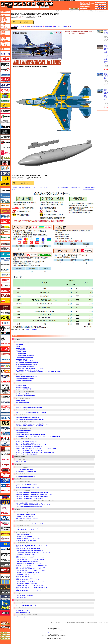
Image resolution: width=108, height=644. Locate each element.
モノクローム (5, 560)
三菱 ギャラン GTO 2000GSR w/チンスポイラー (26, 554)
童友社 (5, 333)
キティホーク (5, 201)
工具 (38, 4)
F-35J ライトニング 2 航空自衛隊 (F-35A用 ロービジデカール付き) (31, 412)
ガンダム (29, 4)
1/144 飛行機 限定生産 (25, 398)
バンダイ (5, 382)
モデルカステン (5, 554)
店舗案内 (101, 9)
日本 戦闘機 (57, 26)
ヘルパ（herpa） (5, 459)
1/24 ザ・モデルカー (25, 526)
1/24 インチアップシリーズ (25, 593)
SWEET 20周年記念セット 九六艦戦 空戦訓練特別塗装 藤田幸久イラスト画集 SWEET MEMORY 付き (38, 372)
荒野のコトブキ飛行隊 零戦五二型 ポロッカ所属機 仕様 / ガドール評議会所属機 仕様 (35, 452)
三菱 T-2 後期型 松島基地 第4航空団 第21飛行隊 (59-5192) (29, 503)
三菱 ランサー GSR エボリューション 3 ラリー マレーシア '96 (30, 560)
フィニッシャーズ (5, 418)
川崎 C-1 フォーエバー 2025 (22, 486)
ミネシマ (5, 518)
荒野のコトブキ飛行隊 (26, 439)
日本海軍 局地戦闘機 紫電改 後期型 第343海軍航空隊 (27, 417)
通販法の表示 (5, 639)
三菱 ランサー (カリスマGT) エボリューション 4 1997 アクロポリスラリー (32, 565)
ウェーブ (5, 127)
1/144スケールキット (24, 342)
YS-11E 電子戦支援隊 (20, 401)
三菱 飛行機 (64, 26)
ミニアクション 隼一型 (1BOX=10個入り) (25, 470)
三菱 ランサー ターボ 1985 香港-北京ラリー (25, 515)
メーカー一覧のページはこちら (5, 54)
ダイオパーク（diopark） (5, 308)
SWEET (17, 342)
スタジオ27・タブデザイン (5, 290)
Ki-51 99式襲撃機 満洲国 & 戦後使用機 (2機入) (26, 396)
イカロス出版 (5, 111)
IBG (5, 64)
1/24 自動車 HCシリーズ (26, 532)
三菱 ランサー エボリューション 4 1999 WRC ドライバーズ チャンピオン (32, 545)
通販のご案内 (5, 635)
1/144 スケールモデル (29, 392)
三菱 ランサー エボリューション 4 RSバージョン (27, 562)
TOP (7, 7)
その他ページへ (5, 34)
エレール (5, 179)
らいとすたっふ (5, 592)
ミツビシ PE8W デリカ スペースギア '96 (25, 530)
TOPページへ (5, 12)
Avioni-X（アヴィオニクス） (5, 69)
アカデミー (5, 80)
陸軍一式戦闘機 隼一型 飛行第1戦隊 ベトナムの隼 (27, 363)
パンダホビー (5, 387)
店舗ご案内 (5, 633)
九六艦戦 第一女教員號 (21, 352)
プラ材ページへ (5, 43)
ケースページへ (5, 45)
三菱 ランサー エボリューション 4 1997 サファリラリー (28, 549)
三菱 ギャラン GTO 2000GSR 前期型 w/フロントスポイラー (29, 569)
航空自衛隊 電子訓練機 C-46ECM (23, 431)
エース (5, 158)
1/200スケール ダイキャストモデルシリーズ (44, 501)
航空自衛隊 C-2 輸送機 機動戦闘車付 (24, 389)
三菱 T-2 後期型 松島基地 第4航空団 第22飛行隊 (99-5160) (29, 507)
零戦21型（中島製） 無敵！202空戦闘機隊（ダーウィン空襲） (30, 368)
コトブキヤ (5, 237)
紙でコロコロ (5, 196)
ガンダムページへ (5, 27)
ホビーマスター (5, 491)
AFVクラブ (5, 147)
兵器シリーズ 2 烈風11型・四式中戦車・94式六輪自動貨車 (29, 407)
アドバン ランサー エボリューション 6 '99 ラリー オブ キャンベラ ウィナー (33, 553)
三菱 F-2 (28, 26)
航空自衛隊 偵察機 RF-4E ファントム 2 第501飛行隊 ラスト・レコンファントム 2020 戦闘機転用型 (38, 436)
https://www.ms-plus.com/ (54, 633)
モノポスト (5, 565)
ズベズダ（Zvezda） (5, 301)
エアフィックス (5, 142)
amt (5, 153)
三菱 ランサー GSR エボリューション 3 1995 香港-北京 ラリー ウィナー (32, 587)
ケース (47, 4)
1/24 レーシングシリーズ (24, 512)
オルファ (5, 184)
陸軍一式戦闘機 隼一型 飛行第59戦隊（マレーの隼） (27, 370)
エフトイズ (18, 467)
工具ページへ (5, 40)
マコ (5, 497)
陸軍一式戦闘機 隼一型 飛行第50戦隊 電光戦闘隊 (27, 365)
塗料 (33, 4)
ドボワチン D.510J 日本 (21, 617)
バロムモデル (5, 376)
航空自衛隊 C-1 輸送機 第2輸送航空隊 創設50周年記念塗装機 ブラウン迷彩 (32, 424)
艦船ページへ (5, 20)
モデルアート (5, 549)
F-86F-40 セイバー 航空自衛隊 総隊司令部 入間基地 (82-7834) (30, 498)
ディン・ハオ (5, 328)
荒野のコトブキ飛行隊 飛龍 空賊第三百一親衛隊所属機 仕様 (29, 447)
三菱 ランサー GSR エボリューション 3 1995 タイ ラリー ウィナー (31, 571)
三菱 (70, 26)
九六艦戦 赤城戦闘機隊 (21, 354)
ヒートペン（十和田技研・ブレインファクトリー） (5, 392)
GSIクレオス (5, 254)
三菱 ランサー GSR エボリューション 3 (25, 576)
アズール (5, 85)
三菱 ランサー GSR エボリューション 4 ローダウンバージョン (30, 589)
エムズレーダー (5, 623)
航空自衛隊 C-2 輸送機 (21, 385)
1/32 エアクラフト (28, 603)
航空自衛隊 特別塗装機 (37, 26)
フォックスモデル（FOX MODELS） (5, 423)
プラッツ (14, 177)
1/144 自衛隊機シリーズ (21, 16)
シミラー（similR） (5, 270)
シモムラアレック (5, 275)
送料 (101, 5)
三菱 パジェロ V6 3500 (21, 462)
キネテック (5, 206)
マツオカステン (5, 508)
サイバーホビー (5, 244)
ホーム (53, 622)
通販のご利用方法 (101, 3)
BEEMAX (5, 397)
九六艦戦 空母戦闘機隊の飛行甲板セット (25, 355)
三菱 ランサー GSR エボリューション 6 (25, 547)
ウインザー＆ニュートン (5, 121)
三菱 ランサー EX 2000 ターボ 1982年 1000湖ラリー (27, 540)
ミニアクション (25, 467)
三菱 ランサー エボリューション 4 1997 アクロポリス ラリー (29, 551)
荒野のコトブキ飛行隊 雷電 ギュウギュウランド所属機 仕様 (29, 450)
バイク (20, 4)
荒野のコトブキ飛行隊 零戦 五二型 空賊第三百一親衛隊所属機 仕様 (31, 445)
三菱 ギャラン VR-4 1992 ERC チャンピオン (26, 556)
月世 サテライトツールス (5, 222)
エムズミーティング (5, 627)
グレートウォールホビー (5, 216)
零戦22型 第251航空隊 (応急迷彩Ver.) (24, 380)
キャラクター (25, 4)
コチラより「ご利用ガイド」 (32, 330)
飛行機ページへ (5, 18)
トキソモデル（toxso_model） (5, 339)
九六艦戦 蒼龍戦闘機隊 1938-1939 (23, 350)
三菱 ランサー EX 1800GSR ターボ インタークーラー (28, 538)
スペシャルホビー (20, 603)
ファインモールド (5, 408)
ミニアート (5, 513)
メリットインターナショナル (5, 539)
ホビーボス (5, 485)
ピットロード (19, 410)
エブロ (5, 173)
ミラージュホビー (5, 523)
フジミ (17, 593)
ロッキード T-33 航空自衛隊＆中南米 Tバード (26, 605)
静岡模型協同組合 (5, 265)
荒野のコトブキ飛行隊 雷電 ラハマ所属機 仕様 (26, 443)
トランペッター (5, 359)
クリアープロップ (20, 392)
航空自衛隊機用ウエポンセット (23, 433)
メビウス (5, 534)
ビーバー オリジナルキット (35, 405)
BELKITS (5, 454)
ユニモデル (5, 577)
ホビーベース (5, 480)
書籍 (51, 4)
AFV (5, 15)
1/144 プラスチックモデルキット (28, 415)
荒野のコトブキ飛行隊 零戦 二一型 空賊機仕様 (26, 441)
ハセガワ (18, 398)
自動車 (16, 4)
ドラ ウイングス (19, 615)
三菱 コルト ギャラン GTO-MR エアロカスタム (26, 584)
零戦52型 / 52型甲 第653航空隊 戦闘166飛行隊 (26, 377)
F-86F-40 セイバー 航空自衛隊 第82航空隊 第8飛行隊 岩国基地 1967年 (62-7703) (34, 495)
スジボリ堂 (5, 285)
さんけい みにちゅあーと (5, 249)
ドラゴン (5, 354)
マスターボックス (5, 502)
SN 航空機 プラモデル (27, 410)
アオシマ (18, 383)
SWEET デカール (24, 374)
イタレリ (5, 116)
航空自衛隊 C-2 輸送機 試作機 (22, 387)
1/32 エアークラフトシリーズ (26, 608)
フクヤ (5, 428)
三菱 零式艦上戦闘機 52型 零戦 (23, 612)
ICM (5, 59)
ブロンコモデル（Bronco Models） (5, 444)
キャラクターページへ (5, 29)
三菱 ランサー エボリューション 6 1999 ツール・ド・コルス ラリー (31, 567)
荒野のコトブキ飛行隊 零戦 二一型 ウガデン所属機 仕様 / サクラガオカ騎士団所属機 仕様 (36, 449)
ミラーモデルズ (5, 528)
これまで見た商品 (74, 9)
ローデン (5, 613)
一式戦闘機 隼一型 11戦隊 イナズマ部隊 (25, 361)
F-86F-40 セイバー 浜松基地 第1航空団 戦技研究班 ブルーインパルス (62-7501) (33, 505)
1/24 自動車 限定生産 (25, 543)
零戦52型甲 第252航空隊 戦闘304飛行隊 (25, 379)
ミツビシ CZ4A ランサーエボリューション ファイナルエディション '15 (32, 528)
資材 (42, 4)
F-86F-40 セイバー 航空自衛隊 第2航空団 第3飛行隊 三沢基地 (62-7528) (32, 496)
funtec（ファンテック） (5, 413)
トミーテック (5, 344)
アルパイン (5, 101)
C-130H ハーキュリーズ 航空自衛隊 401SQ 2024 (27, 484)
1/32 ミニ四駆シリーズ (24, 459)
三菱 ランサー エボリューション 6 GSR (25, 596)
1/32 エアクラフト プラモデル (30, 615)
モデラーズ (5, 544)
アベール (5, 95)
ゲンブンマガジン (5, 227)
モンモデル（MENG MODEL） (5, 570)
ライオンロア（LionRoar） (5, 587)
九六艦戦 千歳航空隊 (20, 348)
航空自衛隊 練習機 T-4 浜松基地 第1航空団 (25, 476)
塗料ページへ (5, 38)
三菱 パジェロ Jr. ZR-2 (21, 598)
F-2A (17, 26)
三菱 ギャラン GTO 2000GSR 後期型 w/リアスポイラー (28, 563)
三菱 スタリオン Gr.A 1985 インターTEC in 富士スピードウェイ (30, 518)
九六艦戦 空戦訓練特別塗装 (22, 359)
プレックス (18, 439)
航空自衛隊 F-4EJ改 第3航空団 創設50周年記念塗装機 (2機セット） (31, 435)
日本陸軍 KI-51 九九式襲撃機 (22, 394)
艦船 (11, 4)
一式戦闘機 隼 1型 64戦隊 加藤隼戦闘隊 (24, 357)
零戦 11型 (18, 346)
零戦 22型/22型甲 (19, 344)
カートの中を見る (85, 9)
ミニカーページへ (5, 32)
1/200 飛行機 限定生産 (25, 482)
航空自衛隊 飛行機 (48, 26)
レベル (5, 608)
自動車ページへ (5, 22)
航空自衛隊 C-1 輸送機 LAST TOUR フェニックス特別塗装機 (29, 426)
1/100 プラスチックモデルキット (28, 474)
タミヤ (17, 459)
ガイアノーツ (5, 190)
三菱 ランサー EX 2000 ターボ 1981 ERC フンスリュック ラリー (30, 558)
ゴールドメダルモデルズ (5, 232)
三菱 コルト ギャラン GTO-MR (23, 535)
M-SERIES (28, 490)
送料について (5, 637)
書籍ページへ (5, 49)
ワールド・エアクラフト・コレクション (25, 501)
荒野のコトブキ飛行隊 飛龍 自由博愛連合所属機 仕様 (28, 454)
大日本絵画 (5, 313)
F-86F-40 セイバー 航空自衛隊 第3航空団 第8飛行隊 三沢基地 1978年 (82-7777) (33, 493)
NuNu (17, 512)
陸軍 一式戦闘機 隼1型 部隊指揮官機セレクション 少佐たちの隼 (30, 419)
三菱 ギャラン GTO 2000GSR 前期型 (24, 537)
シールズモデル (5, 259)
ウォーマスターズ (5, 132)
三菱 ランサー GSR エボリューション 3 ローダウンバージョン (30, 585)
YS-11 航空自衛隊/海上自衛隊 (22, 403)
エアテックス (5, 137)
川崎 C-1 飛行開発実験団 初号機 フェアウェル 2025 (27, 488)
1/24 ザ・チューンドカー (26, 521)
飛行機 (57, 622)
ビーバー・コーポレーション (22, 405)
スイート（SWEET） (5, 280)
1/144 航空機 (23, 383)
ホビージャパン (5, 475)
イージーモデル (5, 106)
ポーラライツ (5, 470)
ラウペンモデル (5, 597)
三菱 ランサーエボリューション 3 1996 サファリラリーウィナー (30, 582)
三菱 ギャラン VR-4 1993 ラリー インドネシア (26, 574)
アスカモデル (5, 90)
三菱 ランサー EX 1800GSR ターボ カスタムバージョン (28, 580)
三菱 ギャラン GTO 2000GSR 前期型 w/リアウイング (28, 573)
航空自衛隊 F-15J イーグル (22, 610)
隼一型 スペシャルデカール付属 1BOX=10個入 (26, 471)
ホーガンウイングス (20, 490)
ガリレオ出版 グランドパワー (5, 211)
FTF (5, 163)
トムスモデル (5, 349)
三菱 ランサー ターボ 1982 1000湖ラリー (25, 516)
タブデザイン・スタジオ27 (5, 318)
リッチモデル (5, 603)
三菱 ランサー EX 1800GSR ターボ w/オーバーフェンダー (29, 591)
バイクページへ (5, 25)
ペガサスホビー (5, 449)
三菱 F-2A (22, 26)
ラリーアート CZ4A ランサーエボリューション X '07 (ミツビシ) (30, 523)
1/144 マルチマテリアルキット (27, 422)
